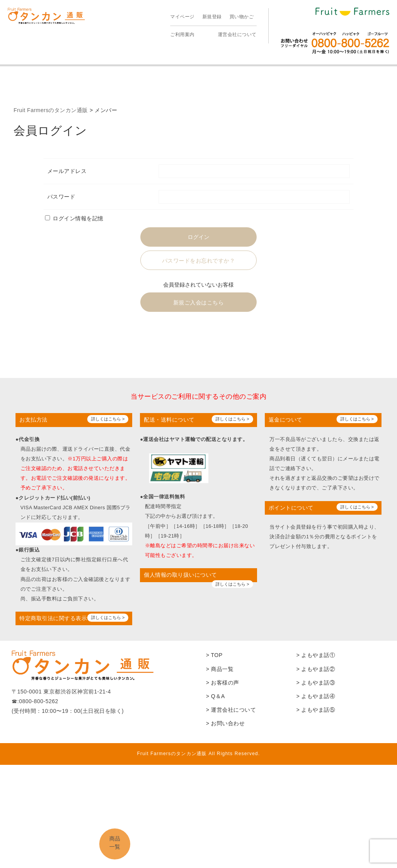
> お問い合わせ (225, 723)
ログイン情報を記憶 (74, 218)
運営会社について (237, 35)
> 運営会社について (231, 710)
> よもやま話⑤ (316, 710)
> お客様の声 (223, 683)
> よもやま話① (316, 655)
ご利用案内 (182, 35)
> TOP (214, 655)
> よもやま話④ (316, 696)
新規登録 (212, 17)
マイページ (182, 17)
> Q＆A (215, 696)
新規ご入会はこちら (199, 303)
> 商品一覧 (220, 669)
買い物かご (242, 17)
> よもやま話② (316, 669)
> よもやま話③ (316, 683)
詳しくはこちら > (108, 419)
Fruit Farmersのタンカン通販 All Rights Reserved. (198, 754)
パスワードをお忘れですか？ (199, 261)
